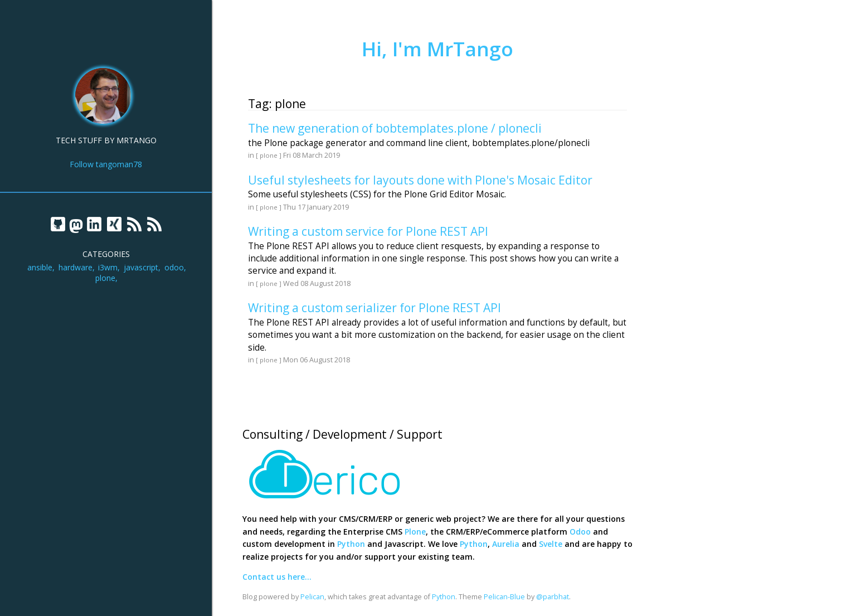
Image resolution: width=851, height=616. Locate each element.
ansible (40, 267)
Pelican (312, 597)
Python (351, 544)
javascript (141, 267)
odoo (174, 267)
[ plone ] (269, 155)
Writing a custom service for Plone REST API (368, 231)
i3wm (108, 267)
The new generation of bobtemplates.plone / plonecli (395, 128)
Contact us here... (277, 577)
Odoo (580, 532)
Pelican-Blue (504, 597)
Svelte (551, 544)
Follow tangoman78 (106, 164)
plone (105, 278)
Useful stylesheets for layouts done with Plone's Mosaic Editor (420, 180)
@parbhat (553, 597)
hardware (76, 267)
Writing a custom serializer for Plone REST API (375, 308)
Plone (415, 532)
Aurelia (506, 544)
